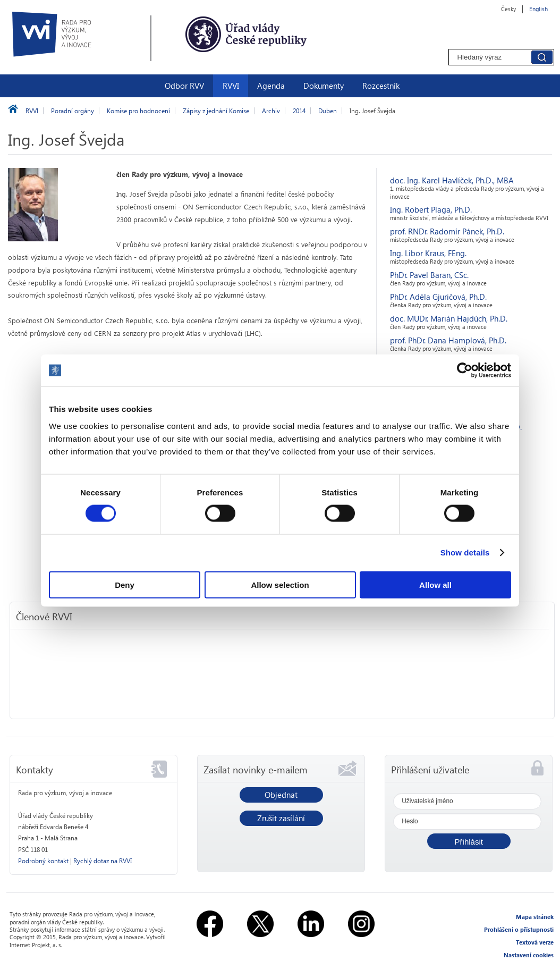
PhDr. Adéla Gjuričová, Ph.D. (438, 297)
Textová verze (535, 942)
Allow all (435, 584)
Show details (465, 553)
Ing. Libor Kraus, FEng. (428, 253)
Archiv (271, 111)
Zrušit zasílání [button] (281, 818)
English (538, 9)
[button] (469, 841)
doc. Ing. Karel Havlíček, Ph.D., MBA (452, 180)
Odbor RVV (184, 86)
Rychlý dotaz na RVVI (103, 861)
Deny (125, 584)
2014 (299, 111)
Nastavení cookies (529, 955)
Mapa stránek (535, 917)
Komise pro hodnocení (138, 111)
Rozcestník (381, 86)
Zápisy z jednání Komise (216, 111)
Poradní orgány (73, 111)
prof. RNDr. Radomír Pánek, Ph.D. (447, 231)
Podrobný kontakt (43, 861)
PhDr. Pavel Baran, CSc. (429, 275)
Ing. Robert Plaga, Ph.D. (431, 209)
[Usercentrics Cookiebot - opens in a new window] (465, 370)
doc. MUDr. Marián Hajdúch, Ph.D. (449, 318)
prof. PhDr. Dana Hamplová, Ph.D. (448, 340)
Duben (328, 111)
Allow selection (280, 584)
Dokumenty (324, 86)
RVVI (231, 86)
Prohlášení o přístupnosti (519, 929)
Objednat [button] (281, 795)
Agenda (271, 86)
